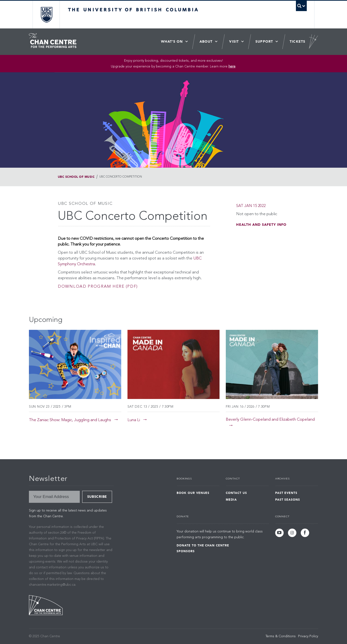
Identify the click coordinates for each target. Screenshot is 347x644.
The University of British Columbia (46, 15)
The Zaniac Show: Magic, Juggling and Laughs (70, 420)
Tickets (297, 42)
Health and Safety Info (261, 225)
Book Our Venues (193, 493)
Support (264, 42)
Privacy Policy (308, 636)
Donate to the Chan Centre (203, 545)
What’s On (172, 42)
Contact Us (236, 493)
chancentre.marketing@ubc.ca (52, 585)
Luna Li (134, 420)
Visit (234, 42)
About (206, 42)
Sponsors (186, 551)
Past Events (286, 493)
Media (231, 500)
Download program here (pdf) (98, 287)
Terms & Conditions (281, 636)
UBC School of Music (76, 177)
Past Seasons (288, 500)
